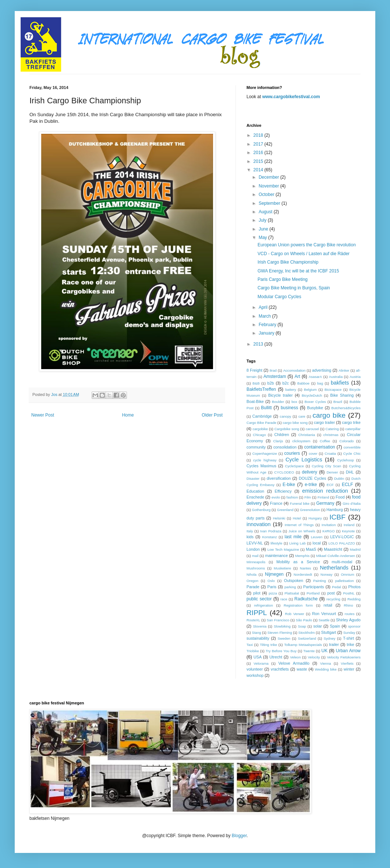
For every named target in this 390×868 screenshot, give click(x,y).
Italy (250, 531)
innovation (259, 524)
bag (320, 383)
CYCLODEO (284, 472)
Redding (354, 599)
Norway (327, 574)
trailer (334, 644)
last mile (293, 537)
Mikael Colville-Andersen (336, 556)
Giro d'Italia (352, 503)
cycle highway (265, 460)
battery (291, 390)
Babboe (303, 383)
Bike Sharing (342, 395)
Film (308, 497)
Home (128, 415)
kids (250, 537)
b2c (286, 383)
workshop (255, 675)
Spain (335, 626)
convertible (352, 447)
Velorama (261, 663)
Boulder (278, 402)
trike (350, 644)
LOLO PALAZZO (342, 543)
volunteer (255, 669)
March (265, 316)
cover (313, 453)
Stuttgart (329, 632)
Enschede (255, 497)
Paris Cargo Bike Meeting (283, 279)
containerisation (320, 447)
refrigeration (264, 605)
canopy (285, 416)
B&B (256, 383)
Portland (313, 593)
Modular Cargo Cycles (279, 297)
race (284, 599)
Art (297, 376)
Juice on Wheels (302, 531)
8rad (273, 370)
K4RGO (329, 531)
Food (340, 497)
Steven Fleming (280, 633)
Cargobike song (287, 429)
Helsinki (279, 518)
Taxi (250, 645)
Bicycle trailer (281, 395)
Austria (355, 377)
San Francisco (278, 620)
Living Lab (297, 543)
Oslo (271, 581)
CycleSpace (295, 466)
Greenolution (310, 510)
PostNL (349, 593)
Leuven (317, 537)
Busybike (315, 408)
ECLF (348, 485)
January (267, 333)
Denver (332, 472)
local (317, 543)
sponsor (354, 626)
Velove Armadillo (294, 663)
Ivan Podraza (271, 531)
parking (290, 587)
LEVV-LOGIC (342, 537)
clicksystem (302, 441)
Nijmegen (274, 574)
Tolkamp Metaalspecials (303, 645)
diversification (279, 478)
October (267, 194)
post (331, 593)
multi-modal (342, 562)
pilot (257, 593)
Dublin (339, 478)
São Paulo (304, 620)
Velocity (314, 657)
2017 (259, 144)
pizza (273, 593)
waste (302, 669)
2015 (259, 161)
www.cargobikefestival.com (291, 97)
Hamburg (334, 510)
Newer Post (43, 415)
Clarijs (278, 441)
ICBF (337, 517)
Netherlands (334, 568)
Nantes (305, 568)
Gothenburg (261, 510)
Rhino (348, 605)
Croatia (330, 453)
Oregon (252, 581)
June (264, 229)
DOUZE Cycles (312, 478)
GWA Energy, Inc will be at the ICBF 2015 (298, 271)
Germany (325, 503)
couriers (292, 453)
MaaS (311, 549)
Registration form (298, 605)
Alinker (344, 370)
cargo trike (351, 422)
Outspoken (294, 581)
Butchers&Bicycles (346, 408)
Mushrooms (256, 568)
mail (255, 556)
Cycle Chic (352, 453)
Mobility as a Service (298, 562)
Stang (256, 633)
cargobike (260, 429)
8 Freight (254, 370)
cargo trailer (324, 422)
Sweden (284, 638)
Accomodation (295, 370)
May (263, 237)
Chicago (259, 435)
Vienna (326, 663)
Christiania (307, 435)
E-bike (289, 485)
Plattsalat (292, 593)
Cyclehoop (346, 460)
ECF (330, 485)
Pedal (336, 587)
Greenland (285, 510)
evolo (276, 497)
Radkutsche (306, 599)
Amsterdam (275, 376)
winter (349, 669)
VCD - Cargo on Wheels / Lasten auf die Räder (304, 254)
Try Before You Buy (281, 651)
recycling (333, 599)
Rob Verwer (295, 614)
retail (328, 605)
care (302, 416)
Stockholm (307, 633)
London (253, 549)
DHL (350, 472)
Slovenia (260, 626)
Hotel (297, 518)
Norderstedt (303, 574)
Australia (336, 377)
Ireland (349, 525)
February (268, 325)
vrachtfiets (280, 669)
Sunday (349, 633)
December (270, 177)
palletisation (345, 581)
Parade (253, 587)
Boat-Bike (255, 401)
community (256, 447)
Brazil (338, 402)
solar (317, 626)
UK (325, 651)
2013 (259, 344)
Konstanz (269, 537)
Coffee (325, 441)
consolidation (285, 447)
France (276, 503)
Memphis (302, 556)
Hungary (315, 518)
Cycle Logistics (304, 460)
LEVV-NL (255, 543)
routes (350, 614)
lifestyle (276, 543)
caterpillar (353, 429)
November (270, 186)
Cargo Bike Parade (261, 423)
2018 (259, 135)
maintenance (276, 556)
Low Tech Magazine (283, 549)
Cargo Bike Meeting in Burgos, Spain (294, 288)
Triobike (253, 651)
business (289, 408)
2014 (259, 170)
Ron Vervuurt (324, 614)
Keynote (348, 531)
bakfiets (340, 383)
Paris (272, 587)
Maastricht (333, 549)
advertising (322, 370)
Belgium (310, 390)
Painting (320, 581)
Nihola (251, 574)
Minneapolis (256, 562)
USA (258, 657)
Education (255, 491)
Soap (302, 626)
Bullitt (266, 408)
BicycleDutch (312, 395)
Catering (332, 429)
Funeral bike (300, 503)
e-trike (311, 485)
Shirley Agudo (348, 620)
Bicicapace (333, 390)
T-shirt (348, 638)
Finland (323, 497)
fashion (292, 497)
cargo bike (329, 415)
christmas (331, 435)
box (294, 402)
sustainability (258, 638)
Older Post (212, 415)
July (263, 220)
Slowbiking (282, 626)
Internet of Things (299, 525)
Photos (354, 587)
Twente (309, 651)
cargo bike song (295, 423)
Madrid (355, 549)
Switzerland (307, 638)
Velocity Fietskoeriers (344, 657)
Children (281, 435)
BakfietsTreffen (261, 389)
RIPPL (257, 613)
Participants (313, 587)
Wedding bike (326, 669)
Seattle (324, 620)
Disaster (253, 478)
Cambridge (262, 416)
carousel (312, 429)
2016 (259, 153)
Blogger (239, 836)
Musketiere (282, 568)
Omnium (347, 574)
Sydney (330, 638)
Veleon (295, 657)
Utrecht (276, 657)
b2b (270, 383)
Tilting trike (268, 645)
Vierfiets (347, 663)
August (266, 212)
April (264, 307)
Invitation (329, 525)
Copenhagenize (265, 453)
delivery (310, 472)
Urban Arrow (348, 651)
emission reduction (325, 491)
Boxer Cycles (315, 402)
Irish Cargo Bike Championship (288, 262)
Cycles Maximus (261, 466)
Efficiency (283, 491)
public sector (259, 599)
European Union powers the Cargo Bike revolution (307, 245)
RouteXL (253, 620)
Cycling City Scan (326, 466)
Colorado (347, 441)
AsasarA (315, 377)
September (270, 203)
